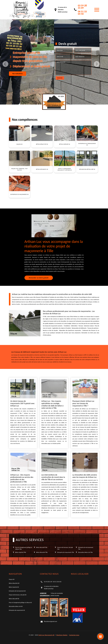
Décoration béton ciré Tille (85, 552)
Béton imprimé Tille (21, 552)
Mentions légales (62, 635)
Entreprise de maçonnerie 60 (17, 610)
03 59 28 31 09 (82, 7)
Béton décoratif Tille (42, 547)
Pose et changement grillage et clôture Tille (24, 548)
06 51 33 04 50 (82, 13)
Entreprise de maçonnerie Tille (66, 552)
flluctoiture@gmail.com (50, 621)
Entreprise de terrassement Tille (86, 548)
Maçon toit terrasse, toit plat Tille (65, 548)
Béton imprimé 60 (14, 587)
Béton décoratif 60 (14, 599)
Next (97, 64)
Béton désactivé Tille (42, 552)
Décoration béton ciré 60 (16, 606)
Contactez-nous (74, 635)
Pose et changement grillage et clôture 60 (20, 603)
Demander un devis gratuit (39, 278)
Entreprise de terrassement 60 (17, 591)
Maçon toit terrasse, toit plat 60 (18, 595)
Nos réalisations (18, 74)
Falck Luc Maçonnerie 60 (46, 635)
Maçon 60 (12, 579)
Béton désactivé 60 (14, 583)
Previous (5, 64)
